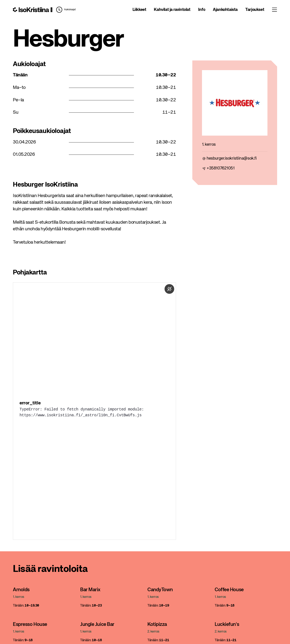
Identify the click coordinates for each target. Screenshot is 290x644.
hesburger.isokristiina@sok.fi (232, 158)
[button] (65, 10)
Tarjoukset (255, 10)
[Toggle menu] (274, 10)
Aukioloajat (70, 10)
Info (202, 10)
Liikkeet (139, 10)
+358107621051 (221, 168)
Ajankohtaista (225, 10)
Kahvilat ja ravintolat (172, 10)
